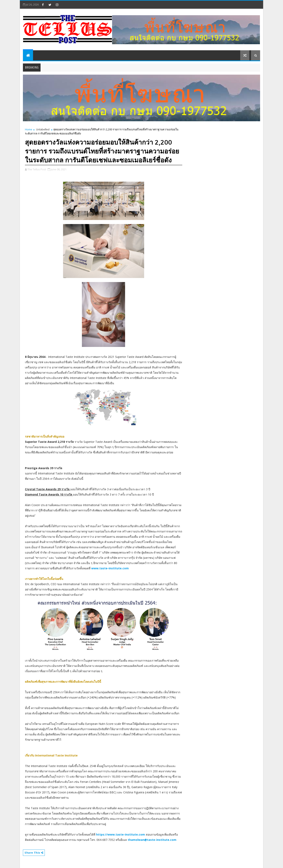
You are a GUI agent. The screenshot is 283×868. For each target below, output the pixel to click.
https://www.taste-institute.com (121, 834)
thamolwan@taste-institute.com (152, 840)
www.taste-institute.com (110, 568)
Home (29, 129)
